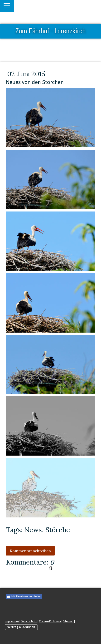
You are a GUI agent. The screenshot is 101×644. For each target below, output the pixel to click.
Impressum (12, 621)
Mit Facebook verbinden (24, 596)
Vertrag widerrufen (21, 627)
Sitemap (68, 621)
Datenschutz (29, 621)
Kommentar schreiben (30, 551)
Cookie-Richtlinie (50, 621)
